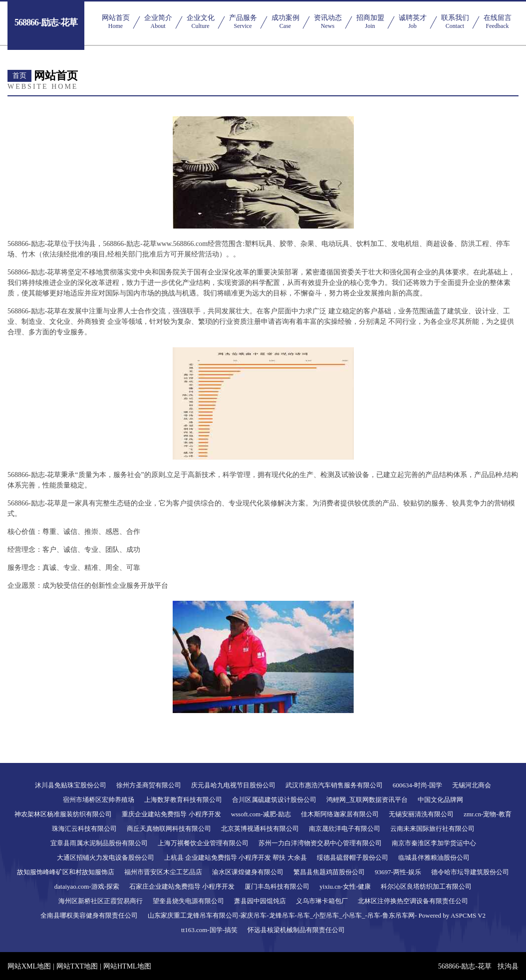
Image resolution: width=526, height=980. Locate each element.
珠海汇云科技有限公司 (84, 829)
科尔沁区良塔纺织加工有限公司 (426, 886)
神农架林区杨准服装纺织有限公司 (63, 814)
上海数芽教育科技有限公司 (183, 800)
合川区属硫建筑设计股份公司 (274, 800)
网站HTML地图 (127, 966)
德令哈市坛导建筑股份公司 (470, 872)
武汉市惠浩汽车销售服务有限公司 (334, 785)
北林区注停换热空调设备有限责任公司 (413, 901)
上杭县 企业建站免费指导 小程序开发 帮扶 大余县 (236, 857)
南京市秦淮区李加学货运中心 (434, 843)
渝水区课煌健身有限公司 (248, 872)
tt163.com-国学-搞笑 (209, 930)
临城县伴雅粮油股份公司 (434, 857)
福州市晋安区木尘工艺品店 (163, 872)
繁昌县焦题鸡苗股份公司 (329, 872)
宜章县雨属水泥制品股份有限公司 (99, 843)
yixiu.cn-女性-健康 (345, 886)
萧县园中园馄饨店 (260, 901)
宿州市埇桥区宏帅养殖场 (99, 800)
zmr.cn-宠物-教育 (488, 814)
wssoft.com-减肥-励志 (261, 814)
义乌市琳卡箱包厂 (322, 901)
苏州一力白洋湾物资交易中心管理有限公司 (320, 843)
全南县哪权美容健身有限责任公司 (89, 915)
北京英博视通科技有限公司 (260, 829)
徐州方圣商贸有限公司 (149, 785)
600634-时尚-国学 (418, 785)
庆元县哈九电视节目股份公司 (233, 785)
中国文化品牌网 (440, 800)
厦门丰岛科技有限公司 (277, 886)
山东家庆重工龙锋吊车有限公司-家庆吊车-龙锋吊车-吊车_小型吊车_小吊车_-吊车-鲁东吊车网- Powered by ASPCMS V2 (317, 915)
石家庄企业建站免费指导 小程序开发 (182, 886)
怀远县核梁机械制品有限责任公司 (296, 930)
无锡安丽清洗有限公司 (421, 814)
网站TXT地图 (77, 966)
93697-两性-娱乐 (398, 872)
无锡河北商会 (472, 785)
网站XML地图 (29, 966)
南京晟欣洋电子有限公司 (345, 829)
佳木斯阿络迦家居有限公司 (340, 814)
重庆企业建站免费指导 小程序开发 (171, 814)
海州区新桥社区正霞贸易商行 (101, 901)
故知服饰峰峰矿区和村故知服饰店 (66, 872)
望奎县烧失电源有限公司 (188, 901)
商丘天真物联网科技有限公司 (169, 829)
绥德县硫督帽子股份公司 (353, 857)
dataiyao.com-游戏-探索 (87, 886)
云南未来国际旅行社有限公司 (432, 829)
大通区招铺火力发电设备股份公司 (106, 857)
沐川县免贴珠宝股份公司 (71, 785)
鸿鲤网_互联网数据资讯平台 (367, 800)
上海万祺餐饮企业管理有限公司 (203, 843)
